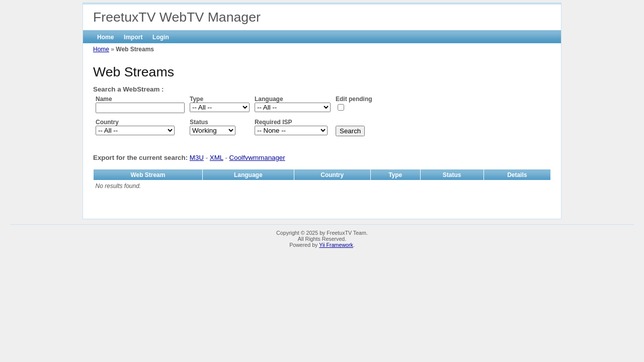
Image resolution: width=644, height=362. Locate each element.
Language (269, 99)
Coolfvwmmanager (257, 158)
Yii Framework (336, 245)
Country (107, 122)
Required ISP (273, 122)
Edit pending (354, 99)
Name (104, 99)
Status (199, 122)
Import (133, 37)
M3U (197, 158)
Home (105, 37)
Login (161, 37)
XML (217, 158)
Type (196, 99)
